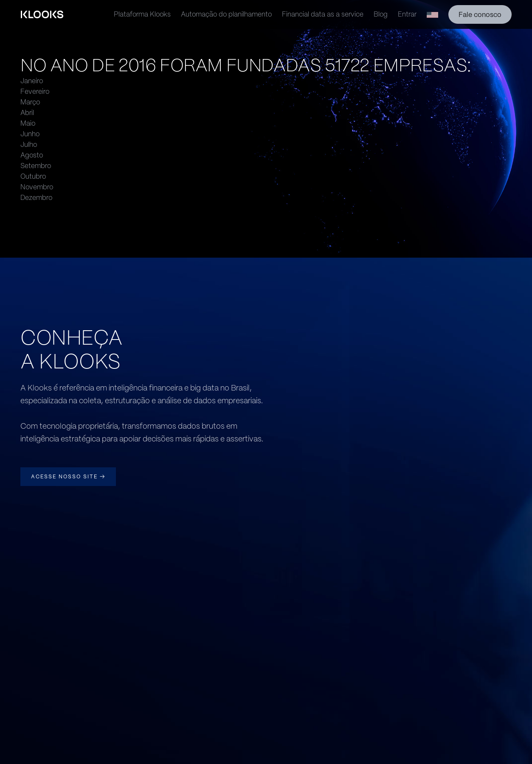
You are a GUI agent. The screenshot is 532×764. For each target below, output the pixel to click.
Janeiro (32, 81)
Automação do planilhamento (226, 14)
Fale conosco (480, 15)
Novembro (37, 187)
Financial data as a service (323, 14)
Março (30, 102)
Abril (27, 113)
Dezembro (36, 198)
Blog (381, 14)
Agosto (32, 155)
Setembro (36, 166)
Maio (28, 123)
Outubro (33, 176)
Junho (30, 134)
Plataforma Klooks (142, 14)
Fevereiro (35, 91)
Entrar (407, 14)
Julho (29, 145)
